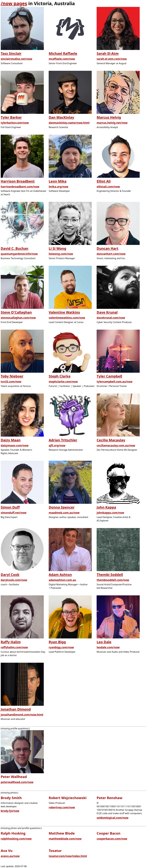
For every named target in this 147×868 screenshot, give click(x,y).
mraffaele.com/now (62, 59)
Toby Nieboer (12, 376)
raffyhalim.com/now (14, 647)
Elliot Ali (104, 181)
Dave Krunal (107, 312)
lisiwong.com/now (61, 254)
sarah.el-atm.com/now (112, 59)
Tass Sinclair (11, 53)
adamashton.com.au (62, 580)
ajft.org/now (57, 445)
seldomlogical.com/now (112, 818)
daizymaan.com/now (15, 445)
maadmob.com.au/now (64, 513)
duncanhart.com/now (111, 254)
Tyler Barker (11, 117)
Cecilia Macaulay (111, 440)
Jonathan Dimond (16, 709)
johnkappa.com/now (110, 513)
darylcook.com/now (14, 580)
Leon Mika (58, 181)
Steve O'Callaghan (16, 312)
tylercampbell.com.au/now (114, 382)
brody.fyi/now (10, 811)
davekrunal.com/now (111, 318)
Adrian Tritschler (63, 440)
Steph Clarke (60, 376)
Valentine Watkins (64, 312)
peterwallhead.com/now (17, 782)
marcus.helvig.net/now (112, 123)
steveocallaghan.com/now (18, 318)
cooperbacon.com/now (112, 839)
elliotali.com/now (108, 187)
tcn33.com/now (11, 382)
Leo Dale (104, 642)
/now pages (14, 3)
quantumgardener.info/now (19, 254)
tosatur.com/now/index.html (68, 856)
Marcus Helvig (109, 117)
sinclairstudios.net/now (17, 59)
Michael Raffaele (63, 53)
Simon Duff (10, 507)
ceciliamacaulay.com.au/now (116, 445)
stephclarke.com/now (63, 382)
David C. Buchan (14, 248)
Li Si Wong (57, 248)
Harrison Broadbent (18, 181)
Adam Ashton (60, 574)
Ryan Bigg (57, 642)
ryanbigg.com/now (61, 647)
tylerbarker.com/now (15, 123)
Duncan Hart (107, 248)
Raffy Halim (11, 642)
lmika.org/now (58, 187)
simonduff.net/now (14, 513)
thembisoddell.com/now (113, 580)
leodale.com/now (108, 647)
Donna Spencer (62, 507)
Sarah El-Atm (108, 53)
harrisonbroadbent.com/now (20, 187)
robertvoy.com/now (62, 807)
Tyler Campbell (109, 376)
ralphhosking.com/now (16, 839)
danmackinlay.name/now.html (69, 123)
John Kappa (106, 507)
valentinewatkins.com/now (67, 318)
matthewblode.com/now (65, 839)
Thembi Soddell (110, 574)
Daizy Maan (11, 440)
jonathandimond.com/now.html (22, 715)
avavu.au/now (10, 856)
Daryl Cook (10, 574)
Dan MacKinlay (61, 117)
